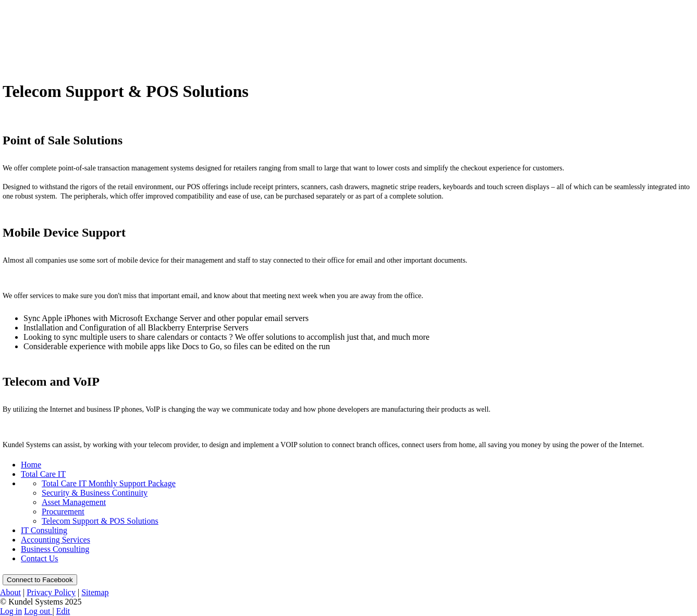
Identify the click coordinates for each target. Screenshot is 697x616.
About (10, 592)
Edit (63, 611)
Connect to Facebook (40, 580)
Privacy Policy (51, 592)
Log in (11, 611)
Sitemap (95, 592)
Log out (38, 611)
